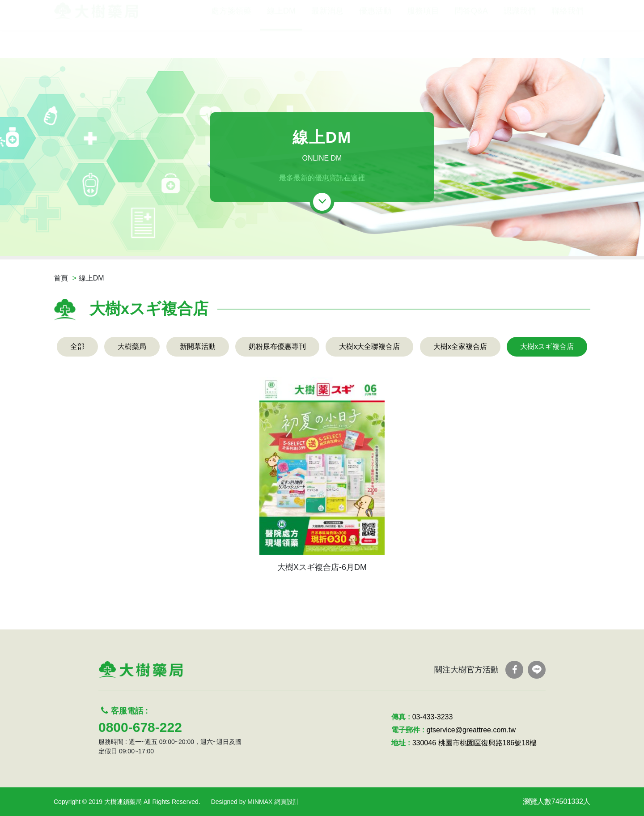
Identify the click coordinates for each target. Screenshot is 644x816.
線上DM (281, 39)
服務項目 (423, 39)
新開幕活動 (198, 346)
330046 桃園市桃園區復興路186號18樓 (475, 743)
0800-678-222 (140, 727)
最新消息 (327, 39)
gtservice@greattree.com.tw (471, 730)
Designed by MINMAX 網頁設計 (255, 802)
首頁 (61, 278)
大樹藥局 (132, 346)
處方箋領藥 (231, 39)
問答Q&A (471, 39)
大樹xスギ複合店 (547, 346)
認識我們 (520, 39)
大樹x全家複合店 (460, 346)
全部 (77, 346)
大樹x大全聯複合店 (369, 346)
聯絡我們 (568, 39)
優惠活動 (375, 39)
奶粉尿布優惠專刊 (277, 346)
